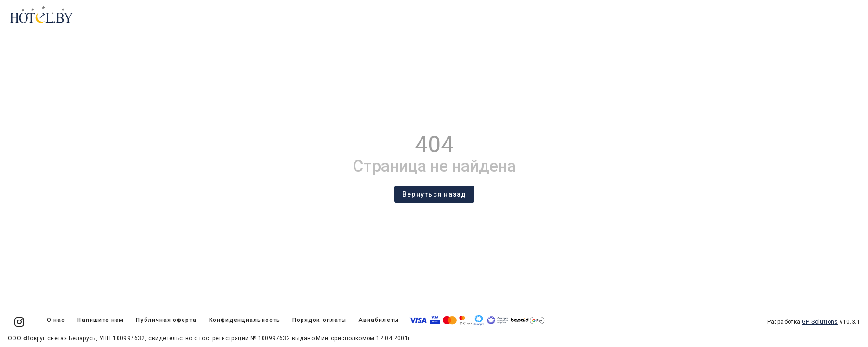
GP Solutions (820, 322)
